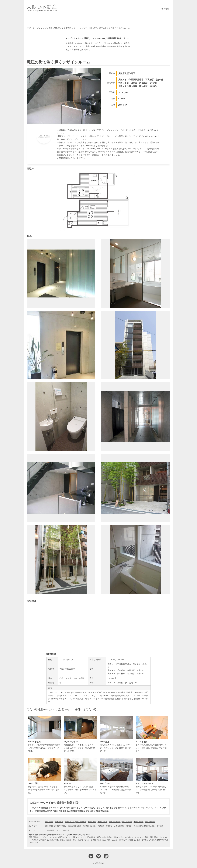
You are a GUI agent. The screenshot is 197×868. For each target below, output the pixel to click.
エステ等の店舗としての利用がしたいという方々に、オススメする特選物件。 (152, 734)
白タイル (66, 811)
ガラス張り (76, 808)
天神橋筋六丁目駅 (60, 826)
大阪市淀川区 (127, 822)
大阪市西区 (49, 822)
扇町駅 (85, 826)
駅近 (103, 811)
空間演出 (82, 811)
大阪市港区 (92, 822)
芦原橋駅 (144, 826)
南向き (50, 811)
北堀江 (44, 811)
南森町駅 (109, 826)
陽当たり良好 (95, 811)
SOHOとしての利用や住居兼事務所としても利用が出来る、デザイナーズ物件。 (45, 734)
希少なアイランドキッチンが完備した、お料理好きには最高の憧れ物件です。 (152, 776)
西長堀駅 (71, 826)
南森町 (56, 811)
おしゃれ (49, 808)
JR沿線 (42, 808)
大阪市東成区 (139, 822)
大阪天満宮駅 (119, 826)
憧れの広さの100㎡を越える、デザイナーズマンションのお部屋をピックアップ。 (116, 734)
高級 (107, 811)
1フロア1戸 (34, 808)
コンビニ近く (108, 808)
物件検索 (165, 9)
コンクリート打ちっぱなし (91, 808)
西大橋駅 (152, 826)
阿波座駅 (48, 826)
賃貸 (87, 811)
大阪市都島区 (150, 822)
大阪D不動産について (53, 830)
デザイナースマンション (124, 808)
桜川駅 (136, 826)
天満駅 (79, 826)
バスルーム (150, 808)
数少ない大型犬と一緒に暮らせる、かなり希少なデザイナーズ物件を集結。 (45, 776)
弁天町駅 (93, 826)
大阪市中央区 (70, 822)
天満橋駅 (101, 826)
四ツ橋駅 (160, 826)
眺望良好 (74, 811)
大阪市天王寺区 (115, 822)
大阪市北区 (59, 822)
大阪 (61, 811)
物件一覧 (66, 830)
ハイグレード (139, 808)
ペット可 (158, 808)
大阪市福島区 (103, 822)
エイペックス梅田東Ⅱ (62, 808)
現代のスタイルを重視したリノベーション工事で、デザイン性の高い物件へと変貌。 (80, 734)
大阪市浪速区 (81, 822)
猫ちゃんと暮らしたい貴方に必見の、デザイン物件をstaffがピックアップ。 (80, 776)
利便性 (38, 811)
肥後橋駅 (129, 826)
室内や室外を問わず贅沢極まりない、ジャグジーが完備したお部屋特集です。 (116, 776)
